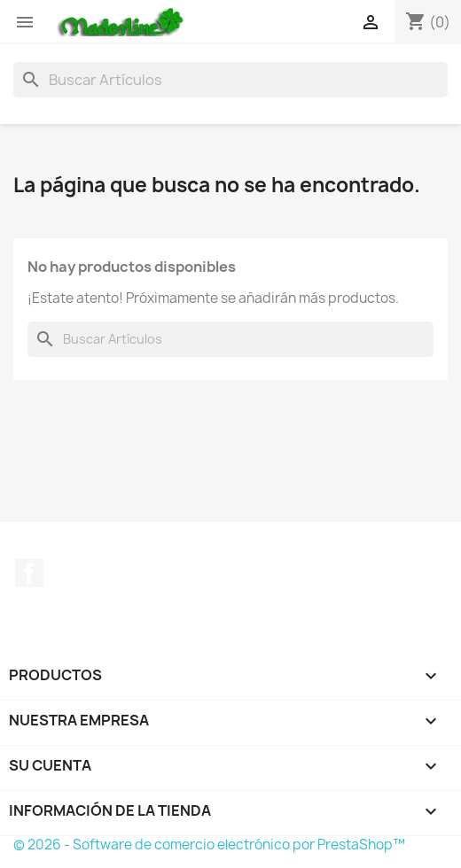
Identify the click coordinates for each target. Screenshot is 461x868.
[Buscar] (230, 80)
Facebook (29, 573)
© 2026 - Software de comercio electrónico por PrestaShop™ (209, 845)
